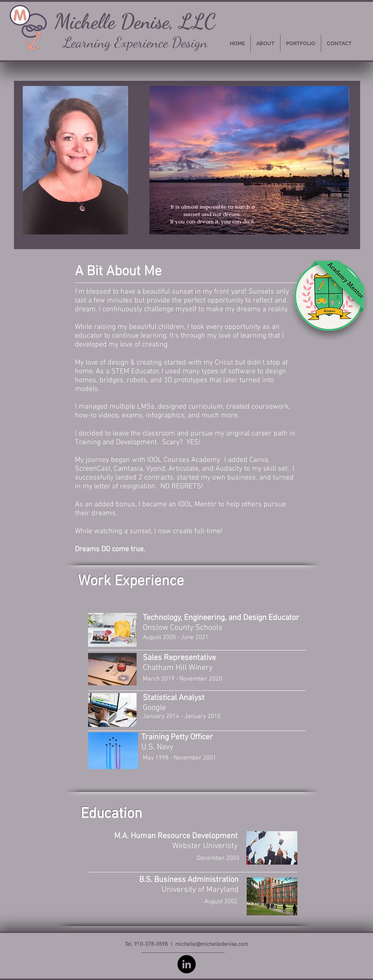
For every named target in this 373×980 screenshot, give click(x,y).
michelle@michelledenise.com (212, 944)
